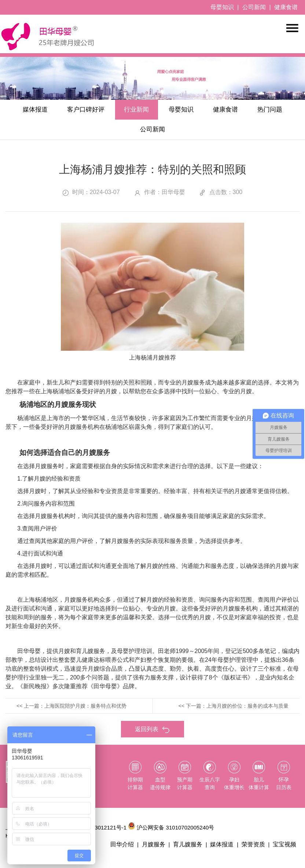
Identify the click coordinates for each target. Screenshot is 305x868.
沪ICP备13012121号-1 (99, 832)
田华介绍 (129, 849)
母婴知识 (222, 7)
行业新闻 (159, 111)
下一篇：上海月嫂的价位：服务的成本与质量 (237, 710)
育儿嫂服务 (192, 849)
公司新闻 (254, 7)
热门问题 (128, 133)
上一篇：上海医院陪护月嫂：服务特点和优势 (75, 710)
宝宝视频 (285, 849)
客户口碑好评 (103, 111)
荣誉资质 (255, 849)
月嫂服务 (159, 849)
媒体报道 (46, 111)
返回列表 (152, 734)
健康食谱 (286, 7)
